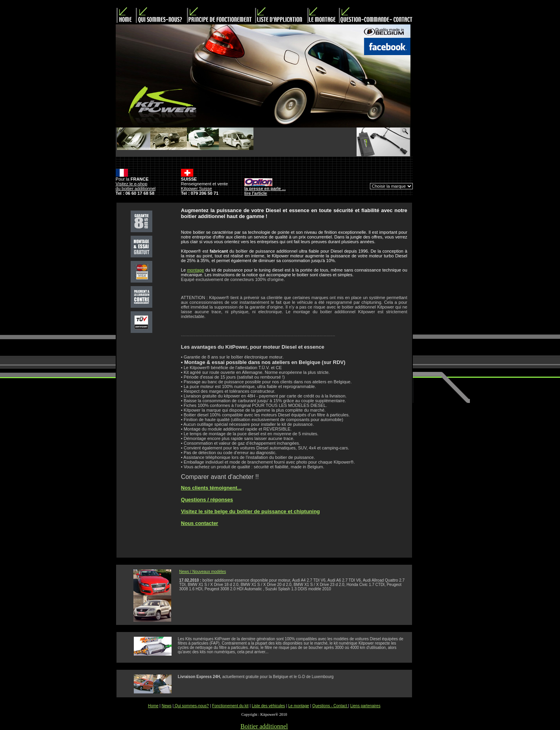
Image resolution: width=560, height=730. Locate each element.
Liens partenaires (365, 706)
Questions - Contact (330, 706)
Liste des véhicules (269, 706)
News (167, 706)
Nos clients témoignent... (211, 488)
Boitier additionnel (264, 726)
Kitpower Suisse (197, 189)
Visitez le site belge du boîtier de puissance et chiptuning (250, 511)
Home (153, 706)
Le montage (298, 706)
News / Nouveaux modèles (202, 572)
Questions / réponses (207, 500)
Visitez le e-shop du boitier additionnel (136, 186)
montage (195, 270)
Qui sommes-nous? (191, 706)
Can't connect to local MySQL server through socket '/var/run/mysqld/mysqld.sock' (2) (391, 186)
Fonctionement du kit (230, 706)
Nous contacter (200, 523)
